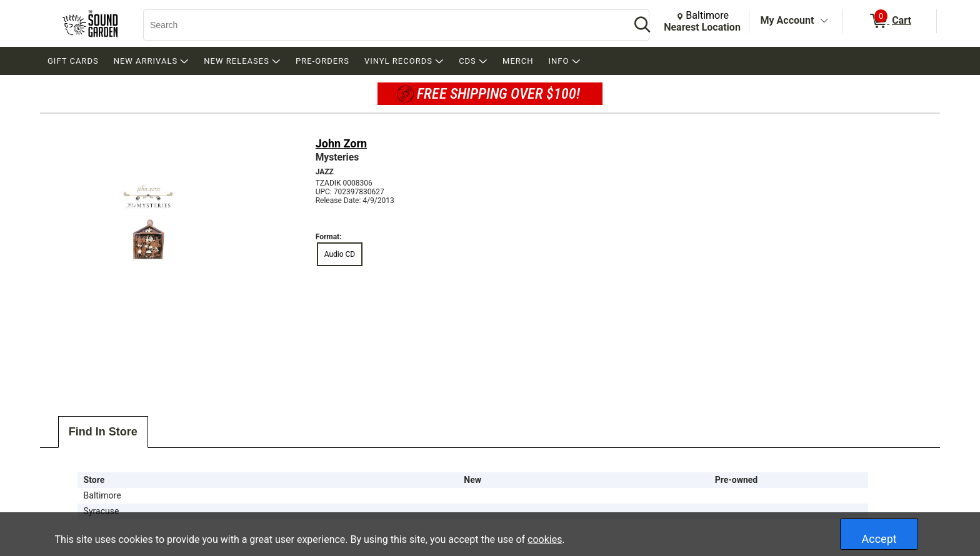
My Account (787, 20)
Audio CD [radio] (340, 254)
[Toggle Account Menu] (824, 21)
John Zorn (341, 143)
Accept (879, 539)
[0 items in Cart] (890, 21)
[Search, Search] (381, 25)
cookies (545, 539)
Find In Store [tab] (103, 432)
